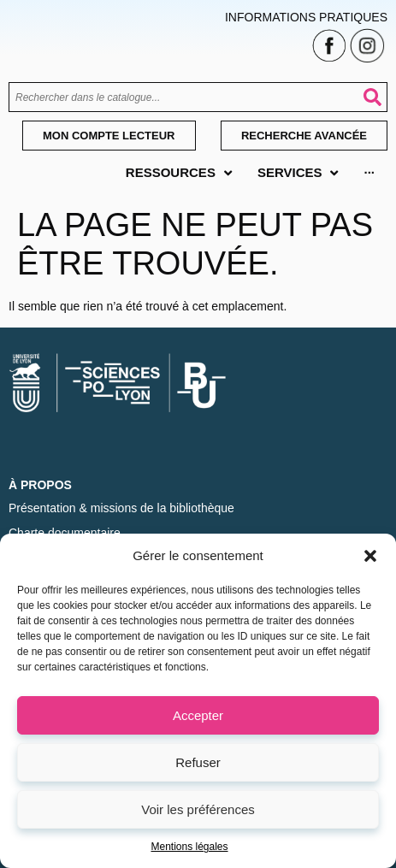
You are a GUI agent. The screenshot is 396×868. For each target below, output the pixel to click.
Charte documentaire (65, 533)
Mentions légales (189, 847)
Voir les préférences (198, 809)
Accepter (198, 715)
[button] (370, 556)
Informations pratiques (306, 17)
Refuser (198, 762)
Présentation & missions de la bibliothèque (121, 508)
